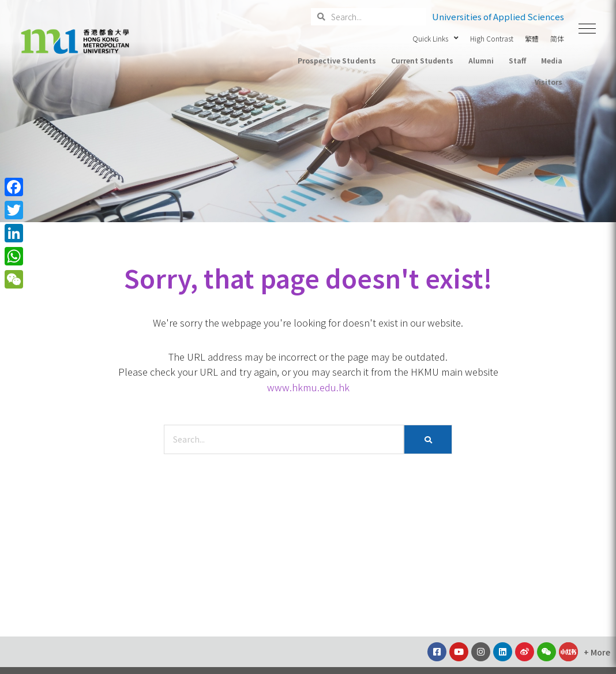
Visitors (549, 82)
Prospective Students (337, 60)
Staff (517, 60)
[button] (587, 29)
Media (552, 60)
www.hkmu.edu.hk (308, 387)
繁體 (532, 38)
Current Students (422, 60)
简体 (557, 38)
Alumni (481, 60)
